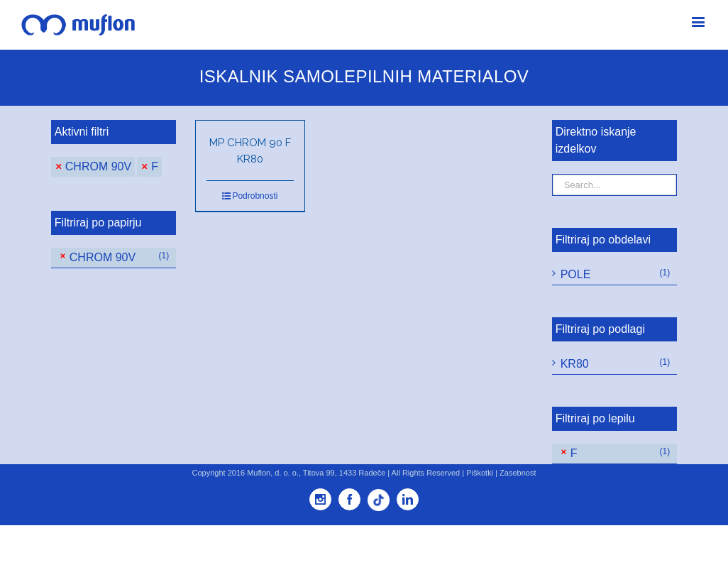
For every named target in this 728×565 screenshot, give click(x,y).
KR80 (575, 364)
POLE (576, 274)
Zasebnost (518, 473)
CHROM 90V (98, 166)
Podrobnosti (255, 196)
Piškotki (480, 473)
